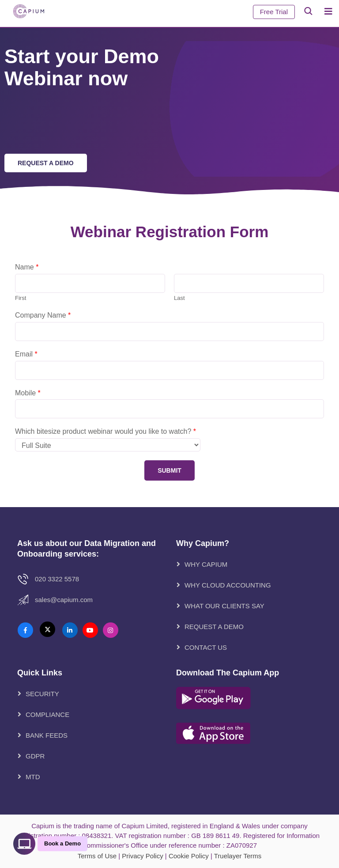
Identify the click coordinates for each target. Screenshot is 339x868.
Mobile (28, 393)
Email (26, 354)
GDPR (35, 756)
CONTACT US (206, 647)
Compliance (47, 714)
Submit (169, 470)
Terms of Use (97, 856)
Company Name (43, 315)
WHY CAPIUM (206, 564)
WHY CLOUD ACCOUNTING (228, 585)
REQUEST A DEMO (214, 627)
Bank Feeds (47, 735)
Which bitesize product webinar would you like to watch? (105, 431)
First (21, 298)
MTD (33, 777)
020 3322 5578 (57, 579)
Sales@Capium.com (64, 600)
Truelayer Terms (238, 856)
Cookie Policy (189, 856)
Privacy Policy (142, 856)
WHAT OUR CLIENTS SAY (224, 606)
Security (42, 694)
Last (179, 298)
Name (27, 267)
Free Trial (274, 12)
